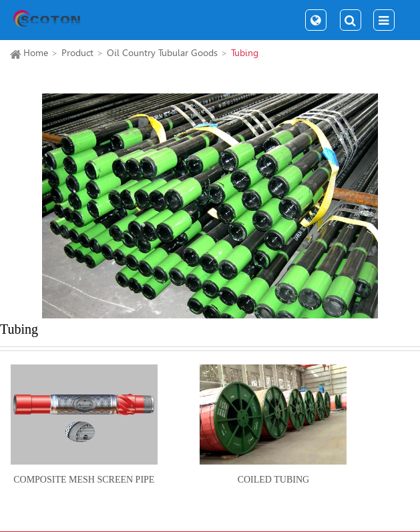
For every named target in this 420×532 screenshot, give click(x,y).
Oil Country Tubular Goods (162, 53)
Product (77, 53)
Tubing (245, 53)
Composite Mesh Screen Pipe (84, 480)
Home (36, 53)
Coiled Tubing (273, 480)
